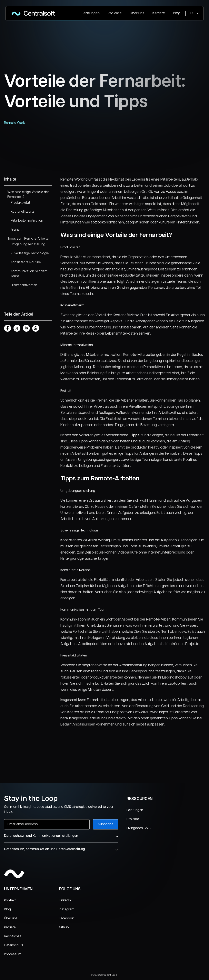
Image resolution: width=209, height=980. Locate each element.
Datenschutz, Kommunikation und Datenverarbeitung (61, 849)
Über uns (137, 13)
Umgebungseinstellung (28, 244)
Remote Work (14, 123)
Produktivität (20, 203)
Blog (177, 13)
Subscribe (106, 824)
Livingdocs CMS (139, 828)
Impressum (13, 954)
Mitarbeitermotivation (27, 221)
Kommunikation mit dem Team (29, 274)
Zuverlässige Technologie (30, 253)
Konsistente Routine (26, 262)
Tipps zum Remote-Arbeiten (29, 239)
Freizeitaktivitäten (24, 285)
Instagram (67, 909)
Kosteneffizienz (22, 212)
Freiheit (16, 230)
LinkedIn (65, 900)
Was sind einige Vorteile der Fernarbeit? (28, 195)
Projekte (115, 13)
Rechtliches (13, 936)
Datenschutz (14, 945)
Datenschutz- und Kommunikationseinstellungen (61, 836)
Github (64, 927)
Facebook (66, 918)
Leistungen (91, 13)
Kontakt (10, 900)
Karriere (159, 13)
